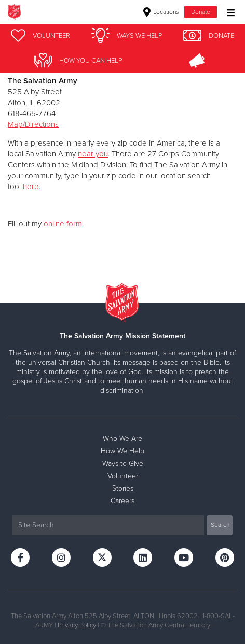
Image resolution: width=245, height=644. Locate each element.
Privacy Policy (77, 625)
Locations (161, 12)
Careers (122, 501)
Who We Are (122, 439)
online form (63, 224)
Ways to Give (123, 463)
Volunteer (123, 476)
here (31, 187)
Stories (123, 488)
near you (93, 154)
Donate (201, 12)
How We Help (122, 451)
